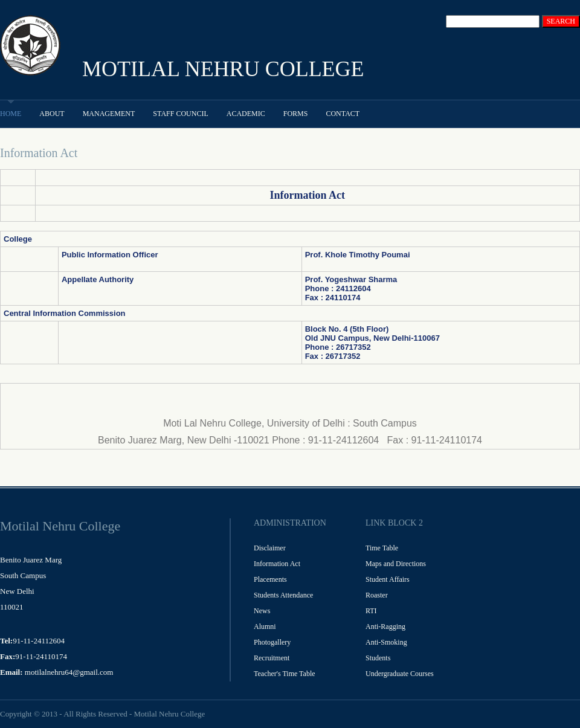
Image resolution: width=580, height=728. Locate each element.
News (262, 611)
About (52, 114)
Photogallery (272, 642)
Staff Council (180, 114)
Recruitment (272, 658)
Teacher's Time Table (285, 674)
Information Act (277, 564)
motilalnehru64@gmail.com (69, 672)
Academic (246, 114)
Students (378, 658)
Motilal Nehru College (169, 714)
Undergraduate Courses (400, 674)
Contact (343, 114)
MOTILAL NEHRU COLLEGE (223, 69)
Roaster (377, 595)
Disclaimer (270, 548)
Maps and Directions (396, 564)
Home (11, 114)
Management (109, 114)
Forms (296, 114)
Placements (270, 579)
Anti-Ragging (385, 627)
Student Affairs (388, 579)
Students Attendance (283, 595)
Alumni (265, 627)
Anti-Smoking (386, 642)
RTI (371, 611)
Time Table (382, 548)
